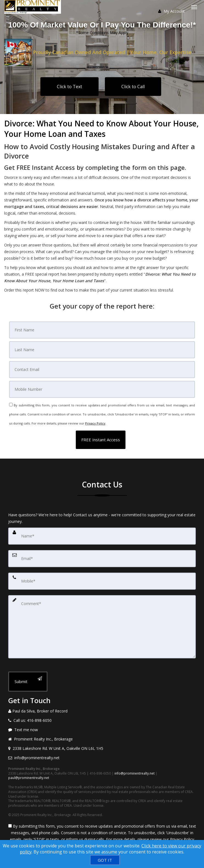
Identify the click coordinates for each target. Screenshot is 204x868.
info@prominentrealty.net (135, 773)
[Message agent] (102, 730)
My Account (171, 11)
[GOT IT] (105, 860)
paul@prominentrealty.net (29, 778)
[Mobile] (102, 389)
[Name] (102, 536)
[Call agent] (102, 711)
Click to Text (69, 87)
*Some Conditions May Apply (102, 33)
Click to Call (133, 87)
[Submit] (28, 682)
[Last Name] (102, 350)
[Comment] (102, 627)
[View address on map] (102, 748)
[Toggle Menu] (194, 7)
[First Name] (102, 330)
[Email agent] (102, 758)
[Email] (102, 370)
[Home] (33, 7)
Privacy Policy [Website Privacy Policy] (95, 423)
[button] (101, 440)
